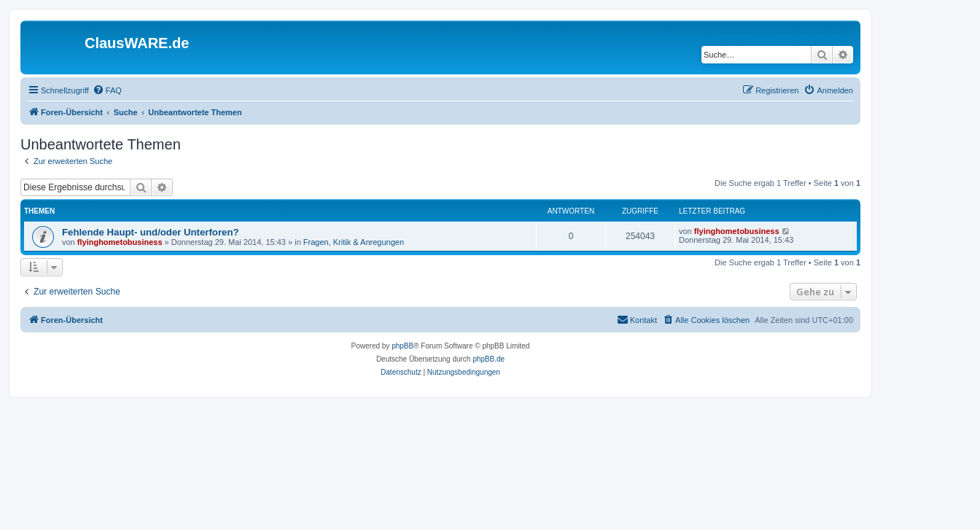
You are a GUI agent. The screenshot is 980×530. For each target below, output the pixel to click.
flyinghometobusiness (120, 242)
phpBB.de (489, 359)
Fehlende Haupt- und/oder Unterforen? (151, 232)
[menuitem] (107, 90)
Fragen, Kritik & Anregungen (354, 242)
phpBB (402, 346)
